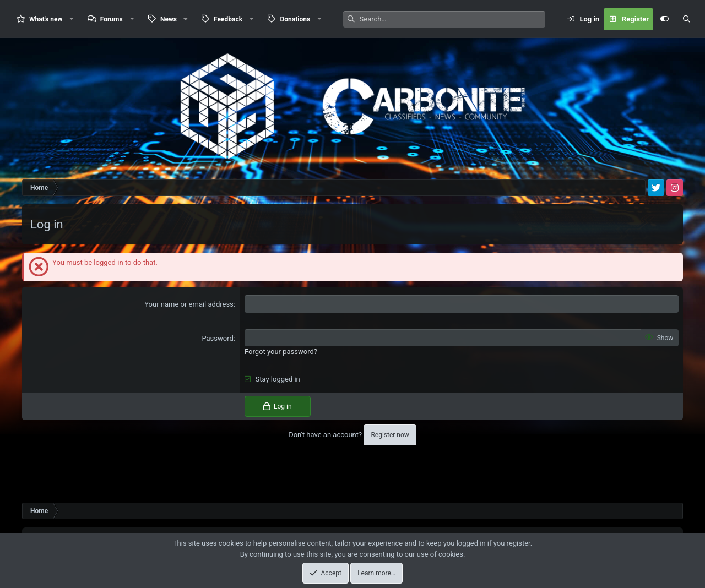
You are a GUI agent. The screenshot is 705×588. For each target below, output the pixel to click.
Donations (295, 19)
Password (217, 338)
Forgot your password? (281, 352)
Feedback (228, 19)
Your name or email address (189, 304)
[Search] (452, 19)
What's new (46, 19)
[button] (72, 19)
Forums (112, 19)
